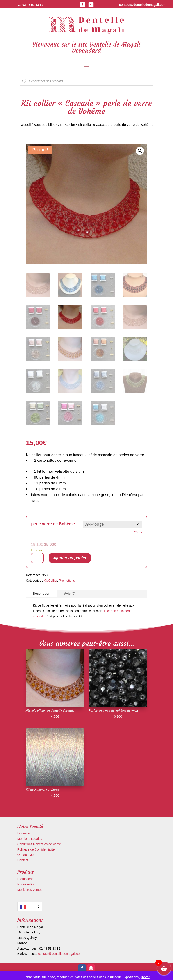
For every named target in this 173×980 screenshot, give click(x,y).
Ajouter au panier (70, 558)
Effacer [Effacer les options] (138, 532)
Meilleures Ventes (30, 890)
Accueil (25, 125)
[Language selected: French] (30, 907)
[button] (140, 151)
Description (42, 594)
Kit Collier (68, 125)
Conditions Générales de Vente (39, 844)
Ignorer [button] (144, 977)
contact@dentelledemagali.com (60, 954)
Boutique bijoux (45, 125)
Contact (23, 860)
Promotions (67, 581)
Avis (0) (70, 594)
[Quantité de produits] (37, 558)
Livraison (24, 833)
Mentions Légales (30, 839)
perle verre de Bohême (53, 524)
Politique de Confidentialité (36, 849)
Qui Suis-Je (25, 855)
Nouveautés (26, 884)
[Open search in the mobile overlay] (86, 81)
